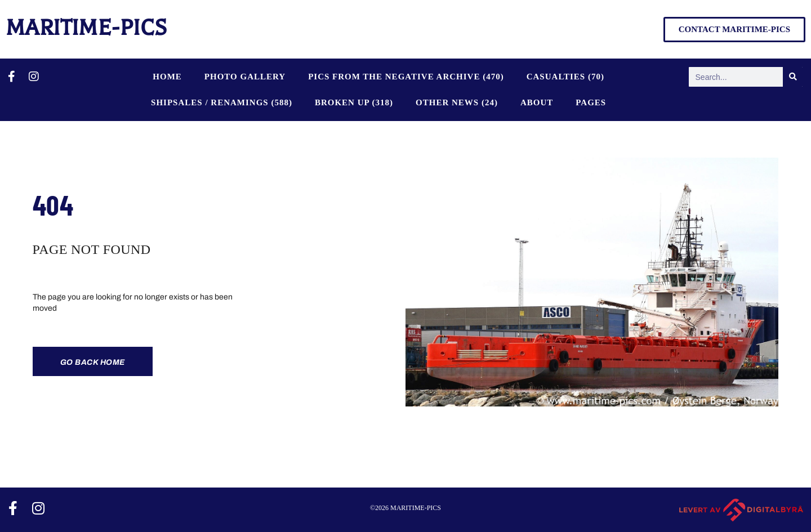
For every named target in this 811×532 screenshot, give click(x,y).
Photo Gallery (245, 77)
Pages (591, 102)
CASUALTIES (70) (565, 77)
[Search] (793, 77)
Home (167, 77)
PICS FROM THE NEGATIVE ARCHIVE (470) (406, 77)
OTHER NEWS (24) (457, 102)
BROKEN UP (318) (354, 102)
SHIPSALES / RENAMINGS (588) (222, 102)
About (537, 102)
